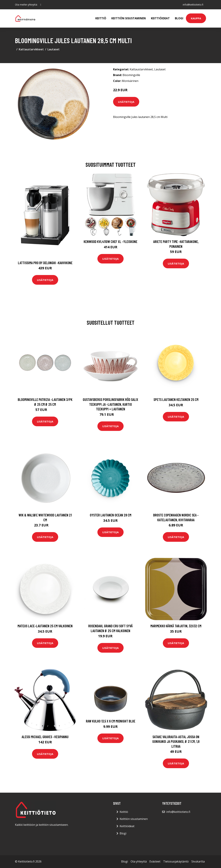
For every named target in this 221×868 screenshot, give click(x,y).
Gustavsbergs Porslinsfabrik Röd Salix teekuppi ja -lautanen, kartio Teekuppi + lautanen (110, 404)
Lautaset (54, 49)
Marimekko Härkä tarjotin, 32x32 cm (176, 626)
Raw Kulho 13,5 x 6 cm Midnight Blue (111, 721)
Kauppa (196, 18)
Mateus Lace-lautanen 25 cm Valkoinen (45, 626)
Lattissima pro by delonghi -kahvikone (45, 263)
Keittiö (101, 18)
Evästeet (155, 861)
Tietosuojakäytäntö (176, 861)
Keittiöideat (160, 18)
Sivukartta (198, 861)
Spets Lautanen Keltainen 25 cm (176, 399)
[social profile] (41, 5)
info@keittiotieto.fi (193, 5)
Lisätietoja (126, 102)
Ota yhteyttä (139, 861)
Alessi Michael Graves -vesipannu (45, 737)
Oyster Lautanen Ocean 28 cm (111, 515)
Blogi (179, 18)
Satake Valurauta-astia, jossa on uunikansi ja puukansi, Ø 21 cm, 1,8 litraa (176, 741)
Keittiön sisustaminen (129, 18)
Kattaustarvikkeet (31, 49)
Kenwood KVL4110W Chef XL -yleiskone (110, 241)
